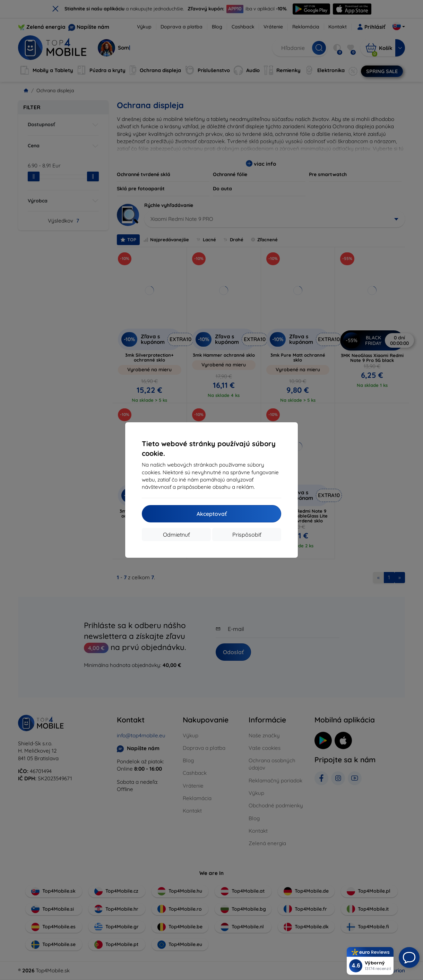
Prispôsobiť (247, 535)
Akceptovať (212, 514)
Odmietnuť (176, 535)
